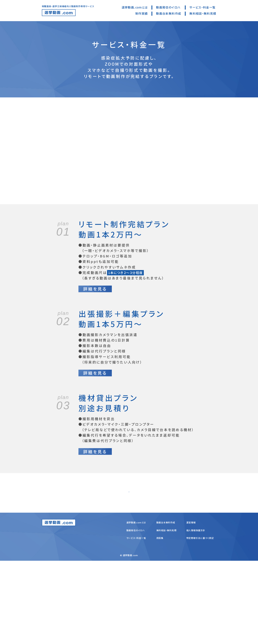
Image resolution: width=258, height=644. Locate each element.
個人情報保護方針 (196, 613)
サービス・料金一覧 (202, 7)
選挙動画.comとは (135, 7)
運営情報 (191, 606)
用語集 (160, 621)
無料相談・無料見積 (203, 13)
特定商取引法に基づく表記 (200, 621)
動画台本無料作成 (169, 13)
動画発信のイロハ (168, 7)
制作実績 (142, 13)
